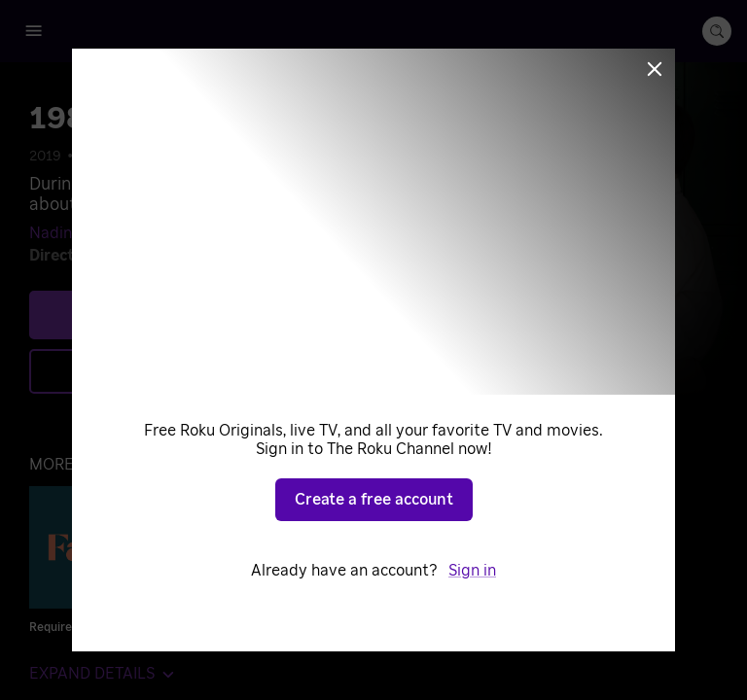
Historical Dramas (248, 157)
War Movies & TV (376, 157)
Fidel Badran (299, 233)
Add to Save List (219, 370)
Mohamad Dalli (193, 233)
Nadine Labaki (81, 233)
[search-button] (717, 31)
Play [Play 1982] (234, 314)
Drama (151, 157)
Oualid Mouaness (184, 256)
